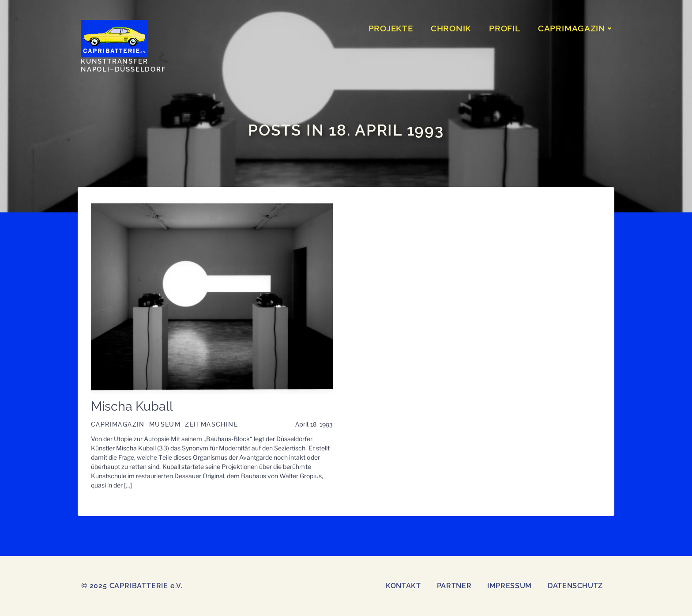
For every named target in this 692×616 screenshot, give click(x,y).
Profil (505, 28)
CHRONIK (451, 28)
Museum (165, 424)
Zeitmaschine (211, 424)
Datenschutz (575, 586)
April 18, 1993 (314, 424)
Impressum (510, 586)
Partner (454, 586)
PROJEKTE (391, 28)
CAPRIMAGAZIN (576, 28)
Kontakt (403, 586)
